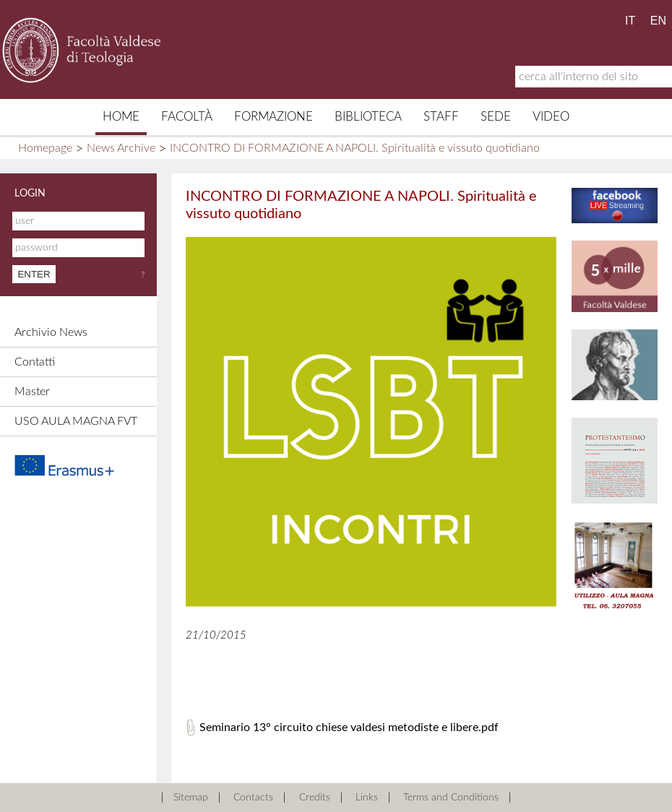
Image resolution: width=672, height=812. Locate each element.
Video (551, 117)
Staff (441, 117)
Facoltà (187, 117)
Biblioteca (368, 117)
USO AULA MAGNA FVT (76, 421)
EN (658, 21)
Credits (315, 798)
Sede (496, 117)
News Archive (121, 148)
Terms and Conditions (451, 798)
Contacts (253, 798)
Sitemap (191, 798)
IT (630, 21)
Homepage (45, 148)
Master (32, 392)
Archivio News (51, 332)
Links (367, 798)
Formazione (273, 117)
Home (121, 117)
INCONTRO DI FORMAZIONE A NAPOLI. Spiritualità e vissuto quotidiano (355, 148)
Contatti (35, 362)
